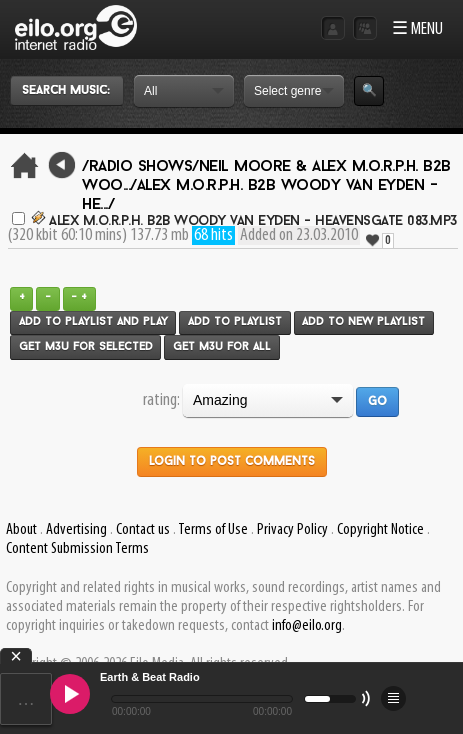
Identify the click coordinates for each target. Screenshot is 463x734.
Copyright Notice (380, 530)
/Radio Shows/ (140, 167)
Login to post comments (232, 462)
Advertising (76, 530)
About (21, 530)
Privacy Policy (292, 530)
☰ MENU (417, 29)
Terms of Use (213, 530)
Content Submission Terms (77, 549)
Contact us (143, 530)
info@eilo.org (307, 626)
